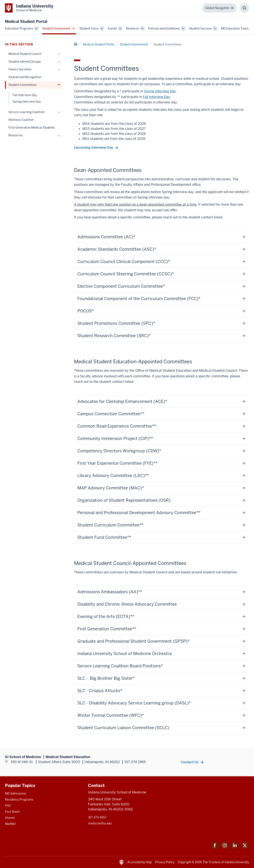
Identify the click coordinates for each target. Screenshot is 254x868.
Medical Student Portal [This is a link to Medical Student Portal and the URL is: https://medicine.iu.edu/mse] (26, 21)
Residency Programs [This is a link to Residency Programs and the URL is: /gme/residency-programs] (19, 800)
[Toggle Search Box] (244, 8)
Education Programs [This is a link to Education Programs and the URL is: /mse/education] (19, 28)
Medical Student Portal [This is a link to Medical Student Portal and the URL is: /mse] (99, 44)
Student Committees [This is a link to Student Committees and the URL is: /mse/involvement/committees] (22, 85)
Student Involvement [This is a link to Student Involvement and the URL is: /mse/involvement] (56, 28)
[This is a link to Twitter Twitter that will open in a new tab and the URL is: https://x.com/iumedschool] (245, 848)
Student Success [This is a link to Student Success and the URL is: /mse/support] (200, 28)
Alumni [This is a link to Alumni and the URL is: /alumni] (10, 818)
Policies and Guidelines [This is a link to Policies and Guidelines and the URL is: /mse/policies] (164, 28)
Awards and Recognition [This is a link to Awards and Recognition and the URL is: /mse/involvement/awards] (25, 77)
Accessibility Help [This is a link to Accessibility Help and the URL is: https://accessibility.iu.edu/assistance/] (140, 862)
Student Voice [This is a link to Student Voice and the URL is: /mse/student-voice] (89, 28)
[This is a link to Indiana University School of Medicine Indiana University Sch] (29, 8)
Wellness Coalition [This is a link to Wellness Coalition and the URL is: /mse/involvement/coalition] (21, 120)
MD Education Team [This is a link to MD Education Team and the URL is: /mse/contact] (235, 28)
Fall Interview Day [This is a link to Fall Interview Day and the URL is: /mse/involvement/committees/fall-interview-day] (156, 97)
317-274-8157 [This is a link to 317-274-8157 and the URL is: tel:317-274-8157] (97, 817)
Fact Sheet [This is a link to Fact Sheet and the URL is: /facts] (12, 812)
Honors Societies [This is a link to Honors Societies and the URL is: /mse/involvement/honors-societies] (20, 69)
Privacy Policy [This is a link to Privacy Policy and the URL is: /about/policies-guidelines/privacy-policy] (165, 862)
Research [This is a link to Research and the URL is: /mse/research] (133, 28)
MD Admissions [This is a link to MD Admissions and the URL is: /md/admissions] (16, 793)
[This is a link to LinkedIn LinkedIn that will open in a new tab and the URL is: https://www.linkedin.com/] (235, 848)
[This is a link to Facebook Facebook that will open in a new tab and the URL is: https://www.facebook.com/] (215, 848)
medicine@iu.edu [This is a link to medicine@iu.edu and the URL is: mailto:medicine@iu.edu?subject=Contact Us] (100, 823)
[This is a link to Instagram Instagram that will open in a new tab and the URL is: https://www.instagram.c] (225, 848)
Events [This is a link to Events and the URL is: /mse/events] (112, 28)
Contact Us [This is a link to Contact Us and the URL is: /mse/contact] (190, 762)
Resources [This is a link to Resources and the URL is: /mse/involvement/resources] (16, 135)
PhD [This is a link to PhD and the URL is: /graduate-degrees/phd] (8, 806)
